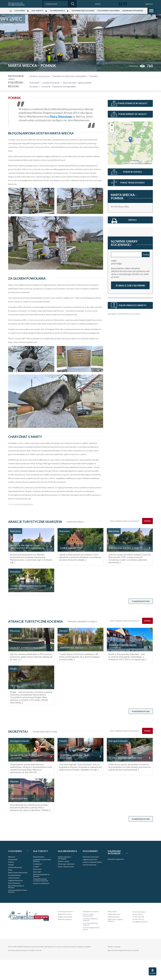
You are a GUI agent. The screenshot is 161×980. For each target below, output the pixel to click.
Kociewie (34, 86)
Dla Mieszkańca (57, 11)
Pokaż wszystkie (141, 601)
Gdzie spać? (37, 872)
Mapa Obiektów (39, 857)
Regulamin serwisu (65, 914)
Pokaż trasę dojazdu (132, 183)
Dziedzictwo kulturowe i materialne (70, 76)
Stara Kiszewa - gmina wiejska (77, 83)
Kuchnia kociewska (90, 865)
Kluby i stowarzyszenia (66, 867)
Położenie (12, 857)
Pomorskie (34, 83)
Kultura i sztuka (63, 861)
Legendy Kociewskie (15, 880)
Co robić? (36, 867)
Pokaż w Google (132, 172)
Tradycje (11, 865)
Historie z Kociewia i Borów (92, 862)
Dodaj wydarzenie (114, 914)
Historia (11, 862)
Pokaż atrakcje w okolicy (132, 103)
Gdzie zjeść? (37, 869)
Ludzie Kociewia (14, 878)
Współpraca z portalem (91, 911)
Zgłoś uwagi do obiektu (132, 305)
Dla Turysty (38, 11)
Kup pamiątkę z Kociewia (83, 11)
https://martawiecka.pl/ (24, 504)
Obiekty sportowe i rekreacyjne (65, 858)
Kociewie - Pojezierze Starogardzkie (59, 86)
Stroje (10, 870)
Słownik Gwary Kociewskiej (18, 873)
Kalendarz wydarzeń (133, 11)
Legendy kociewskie (90, 859)
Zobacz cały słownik (130, 285)
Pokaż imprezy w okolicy (132, 114)
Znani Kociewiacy (14, 883)
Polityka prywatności (65, 917)
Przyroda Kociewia (15, 875)
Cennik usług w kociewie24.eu (88, 915)
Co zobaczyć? (37, 864)
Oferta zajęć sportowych (66, 864)
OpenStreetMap (137, 163)
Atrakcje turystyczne (39, 76)
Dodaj (147, 521)
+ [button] (112, 126)
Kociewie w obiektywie (41, 883)
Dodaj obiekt (112, 911)
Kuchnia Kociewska (15, 867)
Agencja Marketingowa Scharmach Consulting (123, 950)
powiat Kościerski (51, 83)
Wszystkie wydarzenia (116, 859)
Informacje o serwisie (65, 911)
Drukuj (124, 221)
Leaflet (125, 163)
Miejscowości (13, 859)
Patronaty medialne (65, 919)
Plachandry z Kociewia (108, 11)
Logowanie (149, 4)
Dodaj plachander (114, 917)
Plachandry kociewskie (91, 857)
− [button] (112, 130)
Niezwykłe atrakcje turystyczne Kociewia (41, 880)
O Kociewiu (20, 11)
